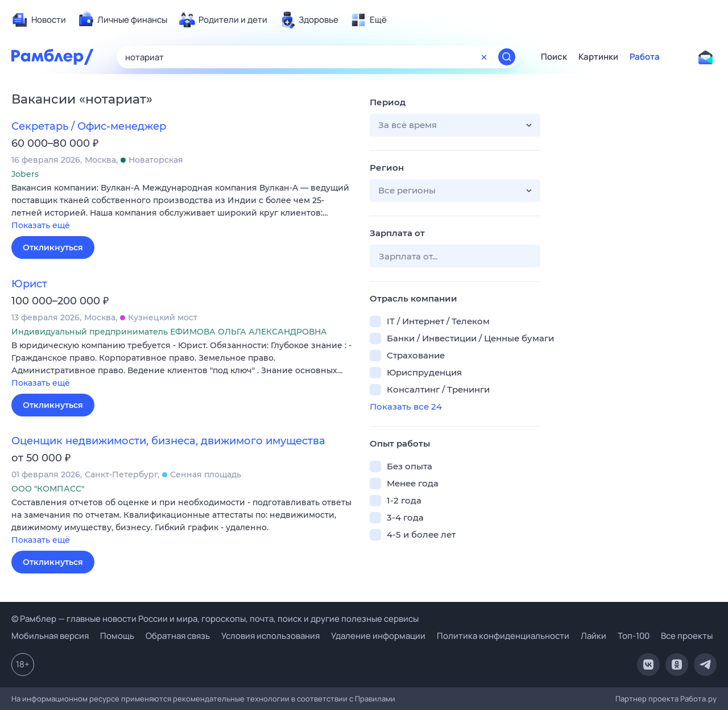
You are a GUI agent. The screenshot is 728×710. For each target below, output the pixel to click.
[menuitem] (39, 20)
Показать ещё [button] (41, 225)
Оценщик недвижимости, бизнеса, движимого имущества (168, 441)
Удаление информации (378, 636)
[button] (182, 207)
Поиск (554, 57)
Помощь (117, 636)
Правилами (375, 699)
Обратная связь (178, 636)
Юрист (29, 284)
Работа (645, 57)
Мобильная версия (50, 636)
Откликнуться (53, 247)
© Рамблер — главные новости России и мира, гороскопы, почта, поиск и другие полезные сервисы (215, 619)
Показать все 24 (406, 406)
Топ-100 (634, 636)
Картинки (598, 57)
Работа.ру (698, 699)
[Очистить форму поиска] (484, 57)
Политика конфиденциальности (503, 636)
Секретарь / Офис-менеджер (89, 126)
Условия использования (270, 636)
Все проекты (687, 636)
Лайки (593, 636)
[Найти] (507, 57)
